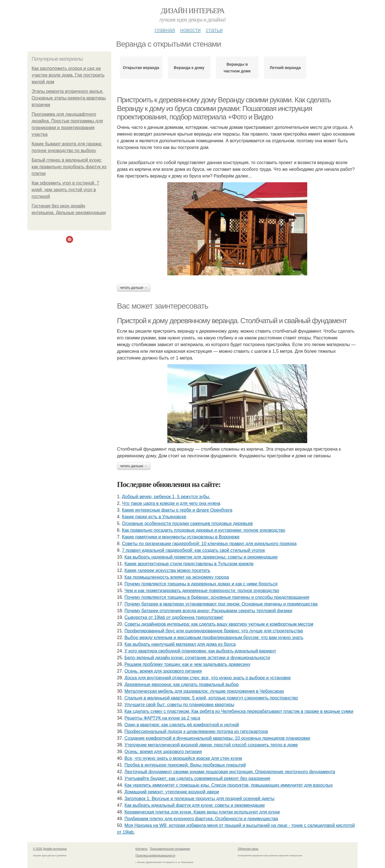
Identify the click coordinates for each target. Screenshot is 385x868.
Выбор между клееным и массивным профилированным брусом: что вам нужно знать (214, 638)
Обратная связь (248, 849)
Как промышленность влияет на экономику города (177, 577)
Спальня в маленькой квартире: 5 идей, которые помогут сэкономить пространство (211, 698)
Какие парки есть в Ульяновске (154, 517)
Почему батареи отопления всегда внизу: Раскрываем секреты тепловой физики (208, 611)
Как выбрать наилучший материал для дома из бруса (180, 644)
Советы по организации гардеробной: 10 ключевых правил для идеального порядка (209, 544)
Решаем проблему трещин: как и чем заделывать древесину (187, 664)
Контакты (141, 849)
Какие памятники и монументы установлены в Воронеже (181, 537)
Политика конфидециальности (155, 856)
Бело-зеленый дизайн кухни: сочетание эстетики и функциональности (197, 658)
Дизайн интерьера (192, 11)
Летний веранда (285, 68)
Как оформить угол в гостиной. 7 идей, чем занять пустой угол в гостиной (65, 190)
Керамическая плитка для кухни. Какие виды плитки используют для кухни (202, 812)
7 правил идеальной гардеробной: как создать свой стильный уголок (193, 550)
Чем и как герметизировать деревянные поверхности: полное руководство (202, 591)
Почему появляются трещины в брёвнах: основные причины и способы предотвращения (217, 597)
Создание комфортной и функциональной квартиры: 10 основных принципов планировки (217, 738)
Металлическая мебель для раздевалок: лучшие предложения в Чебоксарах (204, 691)
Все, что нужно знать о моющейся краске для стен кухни (183, 758)
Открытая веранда (141, 68)
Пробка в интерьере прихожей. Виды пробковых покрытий (185, 765)
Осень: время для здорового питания (163, 671)
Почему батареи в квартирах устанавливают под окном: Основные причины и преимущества (221, 604)
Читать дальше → (134, 288)
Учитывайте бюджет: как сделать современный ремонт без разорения (197, 778)
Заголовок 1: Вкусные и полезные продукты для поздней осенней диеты (199, 799)
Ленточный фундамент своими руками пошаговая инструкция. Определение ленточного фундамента (230, 772)
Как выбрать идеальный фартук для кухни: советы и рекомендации (195, 805)
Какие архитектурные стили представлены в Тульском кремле (189, 564)
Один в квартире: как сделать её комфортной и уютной (182, 725)
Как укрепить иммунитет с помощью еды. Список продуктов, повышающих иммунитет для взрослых (229, 785)
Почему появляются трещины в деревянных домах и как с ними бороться (201, 584)
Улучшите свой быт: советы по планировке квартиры (179, 705)
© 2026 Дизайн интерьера (50, 849)
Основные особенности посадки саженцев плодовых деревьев (187, 523)
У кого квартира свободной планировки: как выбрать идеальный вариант (200, 651)
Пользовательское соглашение (170, 849)
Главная (165, 30)
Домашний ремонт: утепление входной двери (172, 792)
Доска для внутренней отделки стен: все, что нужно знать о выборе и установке (208, 678)
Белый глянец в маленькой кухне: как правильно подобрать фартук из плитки (69, 167)
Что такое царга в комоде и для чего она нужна (171, 503)
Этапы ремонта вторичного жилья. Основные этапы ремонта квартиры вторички (69, 98)
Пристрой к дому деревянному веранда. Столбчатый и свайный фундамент (232, 321)
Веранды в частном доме (237, 68)
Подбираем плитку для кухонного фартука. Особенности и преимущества (201, 819)
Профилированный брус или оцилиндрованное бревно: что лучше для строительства (214, 631)
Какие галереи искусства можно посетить (167, 570)
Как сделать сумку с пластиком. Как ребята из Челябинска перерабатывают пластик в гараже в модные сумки (239, 711)
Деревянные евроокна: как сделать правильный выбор (182, 684)
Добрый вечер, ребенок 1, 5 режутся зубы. (166, 497)
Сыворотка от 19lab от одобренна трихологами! (174, 617)
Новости (190, 30)
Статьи (214, 30)
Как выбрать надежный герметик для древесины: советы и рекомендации (201, 557)
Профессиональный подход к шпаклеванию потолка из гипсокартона (196, 731)
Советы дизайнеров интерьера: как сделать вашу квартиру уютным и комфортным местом (219, 624)
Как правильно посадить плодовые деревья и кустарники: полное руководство (204, 530)
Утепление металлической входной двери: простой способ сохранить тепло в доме (211, 745)
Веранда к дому (189, 68)
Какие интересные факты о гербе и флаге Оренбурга (177, 510)
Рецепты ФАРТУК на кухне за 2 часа (162, 718)
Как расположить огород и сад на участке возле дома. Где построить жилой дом (68, 75)
